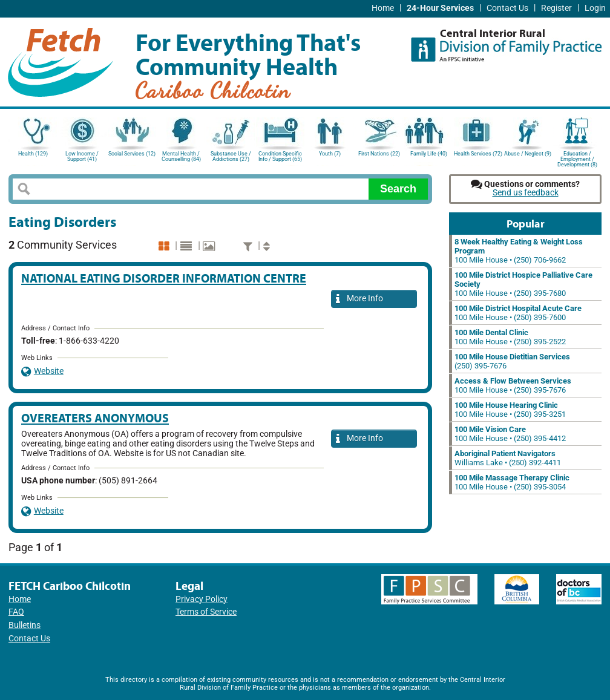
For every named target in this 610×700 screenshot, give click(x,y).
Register (556, 8)
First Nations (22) (379, 154)
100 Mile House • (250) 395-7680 (523, 284)
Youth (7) (330, 154)
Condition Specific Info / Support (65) (280, 156)
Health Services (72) (478, 154)
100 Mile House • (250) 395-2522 (510, 337)
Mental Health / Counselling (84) (181, 156)
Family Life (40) (429, 154)
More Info (359, 299)
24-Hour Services (440, 8)
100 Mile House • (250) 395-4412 (510, 434)
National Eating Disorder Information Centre (164, 278)
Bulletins (25, 625)
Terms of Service (206, 612)
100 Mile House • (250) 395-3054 (512, 482)
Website (42, 371)
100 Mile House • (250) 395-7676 (513, 385)
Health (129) (33, 154)
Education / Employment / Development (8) (577, 158)
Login (595, 8)
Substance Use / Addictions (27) (231, 156)
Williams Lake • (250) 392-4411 (508, 458)
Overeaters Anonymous (95, 418)
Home (383, 8)
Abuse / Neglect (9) (528, 154)
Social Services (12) (132, 154)
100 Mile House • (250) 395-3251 (510, 410)
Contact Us (507, 8)
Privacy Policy (202, 599)
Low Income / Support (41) (82, 156)
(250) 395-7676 (512, 361)
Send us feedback (526, 193)
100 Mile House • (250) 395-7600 (518, 313)
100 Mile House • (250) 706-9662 (519, 251)
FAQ (16, 612)
